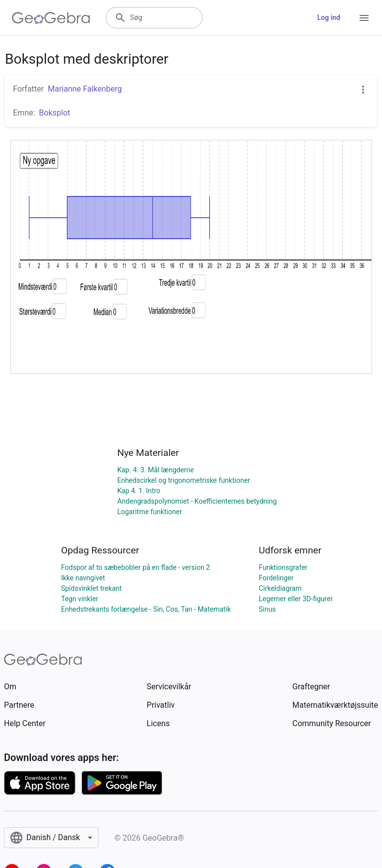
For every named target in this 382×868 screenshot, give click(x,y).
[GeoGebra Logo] (51, 18)
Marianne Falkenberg (85, 89)
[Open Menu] (364, 18)
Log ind (329, 17)
